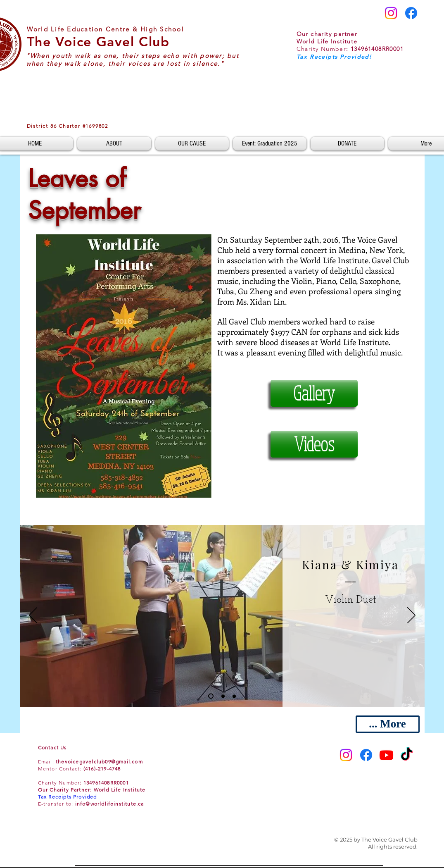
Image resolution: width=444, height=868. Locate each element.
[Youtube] (386, 755)
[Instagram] (391, 13)
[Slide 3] (234, 696)
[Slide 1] (211, 696)
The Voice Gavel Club (98, 41)
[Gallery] (314, 393)
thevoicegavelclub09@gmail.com (99, 762)
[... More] (388, 724)
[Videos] (314, 444)
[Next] (411, 616)
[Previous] (33, 616)
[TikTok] (407, 755)
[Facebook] (411, 13)
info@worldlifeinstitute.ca (110, 804)
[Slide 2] (223, 696)
